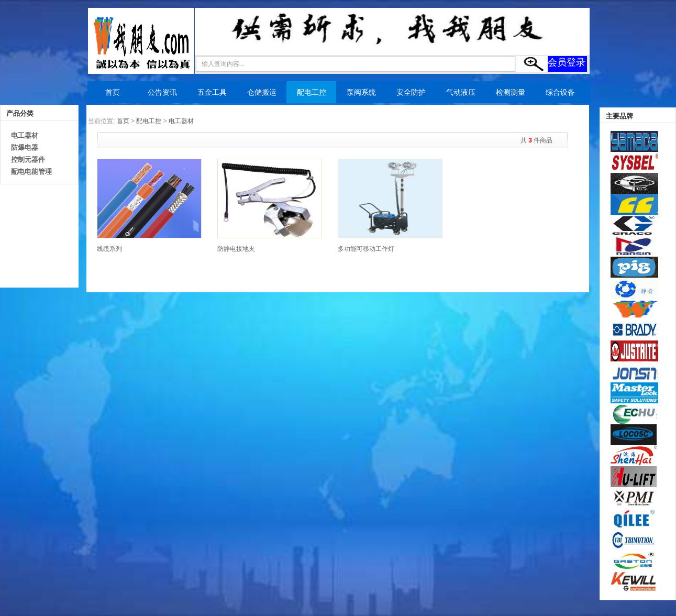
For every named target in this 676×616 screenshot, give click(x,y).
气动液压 (461, 92)
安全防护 (411, 92)
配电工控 (312, 92)
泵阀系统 (361, 92)
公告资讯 (162, 92)
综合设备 (560, 92)
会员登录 (567, 62)
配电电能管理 (31, 172)
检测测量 (511, 92)
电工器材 (25, 135)
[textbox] (356, 64)
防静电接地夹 (236, 249)
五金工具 (212, 92)
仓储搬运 (262, 92)
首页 (113, 92)
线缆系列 (109, 249)
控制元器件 (28, 159)
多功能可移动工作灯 (366, 249)
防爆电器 (25, 147)
